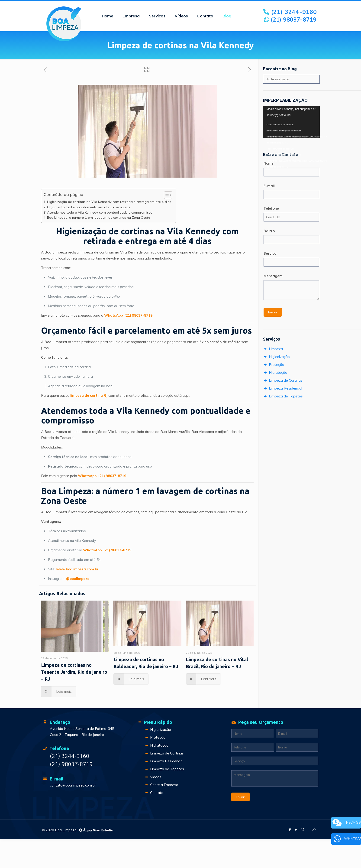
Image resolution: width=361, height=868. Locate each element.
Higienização (276, 357)
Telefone (271, 208)
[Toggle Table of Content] (166, 195)
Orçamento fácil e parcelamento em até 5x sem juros (89, 207)
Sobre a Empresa (161, 785)
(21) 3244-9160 (290, 12)
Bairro (269, 231)
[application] (291, 122)
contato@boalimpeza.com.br (73, 785)
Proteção (274, 365)
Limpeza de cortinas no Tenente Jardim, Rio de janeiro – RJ (74, 672)
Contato (154, 793)
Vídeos (153, 777)
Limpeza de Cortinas (283, 380)
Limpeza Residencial (283, 388)
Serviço (270, 253)
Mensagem (273, 276)
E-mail (269, 186)
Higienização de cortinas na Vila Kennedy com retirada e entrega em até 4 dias (109, 202)
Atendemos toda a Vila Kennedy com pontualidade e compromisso (100, 212)
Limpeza (273, 349)
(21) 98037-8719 (290, 19)
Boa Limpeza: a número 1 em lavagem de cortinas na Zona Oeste (99, 218)
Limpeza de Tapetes (283, 396)
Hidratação (275, 372)
